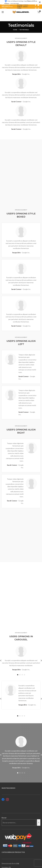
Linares (25, 7)
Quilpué (19, 7)
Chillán (19, 8)
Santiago (20, 5)
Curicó (26, 5)
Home (15, 30)
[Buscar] (39, 823)
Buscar (4, 818)
